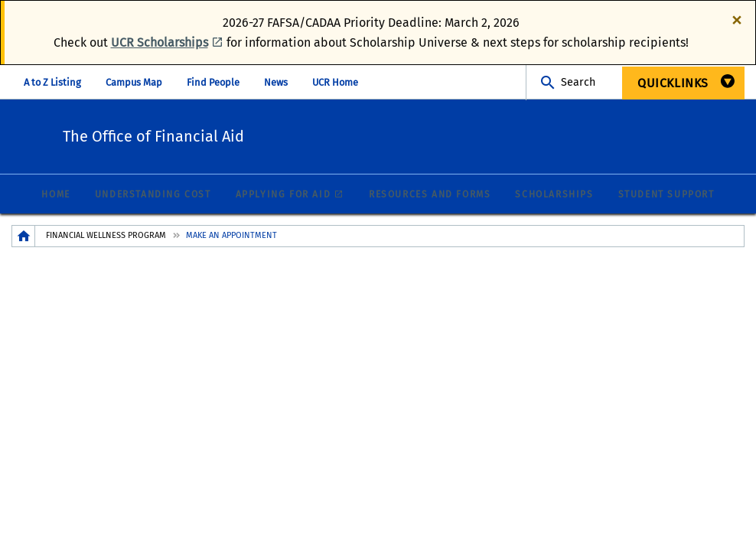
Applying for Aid (283, 195)
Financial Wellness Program (106, 236)
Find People (213, 82)
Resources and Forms (430, 195)
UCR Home (335, 82)
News (276, 82)
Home (55, 195)
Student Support (666, 195)
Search (578, 82)
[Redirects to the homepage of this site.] (24, 237)
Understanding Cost (153, 195)
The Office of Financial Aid (246, 134)
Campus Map (134, 82)
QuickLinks (673, 83)
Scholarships (554, 195)
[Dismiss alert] (737, 19)
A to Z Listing (52, 82)
